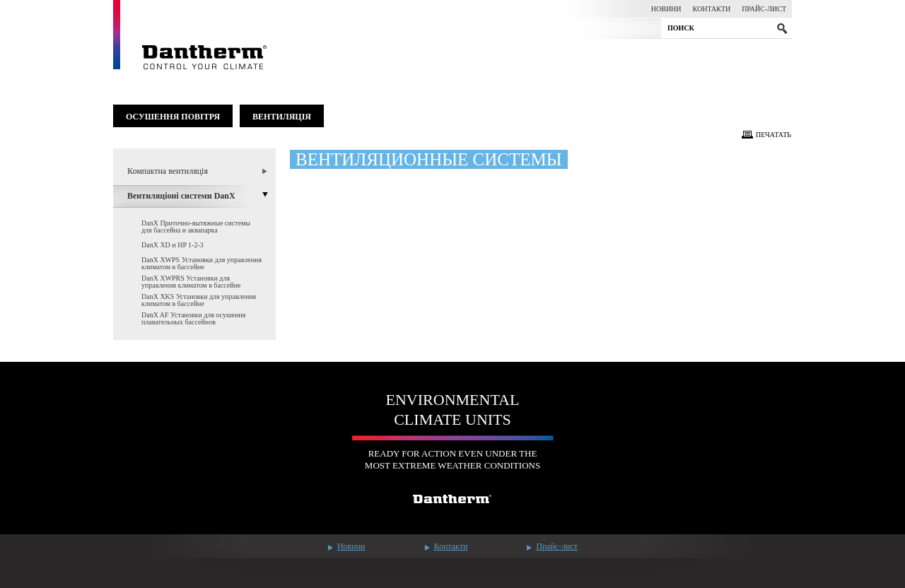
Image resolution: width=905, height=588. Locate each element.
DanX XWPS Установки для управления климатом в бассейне (202, 263)
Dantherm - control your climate (190, 35)
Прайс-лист (764, 9)
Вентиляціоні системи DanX (181, 196)
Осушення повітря (173, 117)
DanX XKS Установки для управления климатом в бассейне (199, 300)
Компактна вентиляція (168, 171)
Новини (666, 9)
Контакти (712, 9)
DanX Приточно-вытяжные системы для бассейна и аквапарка (196, 227)
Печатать (773, 135)
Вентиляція (282, 117)
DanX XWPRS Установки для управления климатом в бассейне (191, 282)
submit (782, 28)
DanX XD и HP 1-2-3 (173, 245)
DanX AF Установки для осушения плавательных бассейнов (193, 318)
